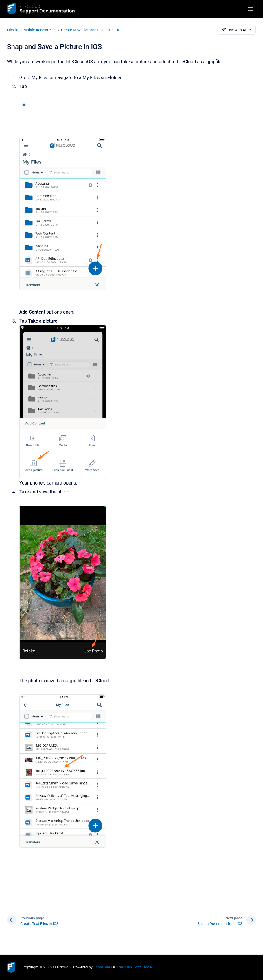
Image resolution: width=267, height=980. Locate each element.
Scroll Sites (103, 967)
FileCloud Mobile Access (27, 30)
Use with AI (237, 30)
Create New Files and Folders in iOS (91, 30)
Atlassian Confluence (134, 967)
